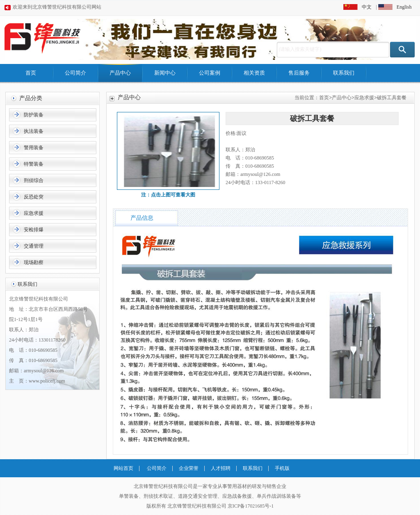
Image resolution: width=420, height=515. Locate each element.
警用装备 (34, 148)
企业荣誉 (189, 468)
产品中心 (120, 73)
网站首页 (123, 468)
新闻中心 (165, 73)
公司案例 (210, 73)
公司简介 (75, 73)
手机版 (282, 468)
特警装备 (34, 164)
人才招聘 (221, 468)
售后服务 (299, 73)
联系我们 (344, 73)
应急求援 (34, 213)
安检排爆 (34, 230)
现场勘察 (34, 262)
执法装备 (34, 131)
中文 (367, 7)
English (404, 7)
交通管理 (34, 246)
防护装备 (34, 115)
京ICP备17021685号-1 (251, 506)
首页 (31, 73)
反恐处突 (34, 197)
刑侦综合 (34, 180)
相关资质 (254, 73)
